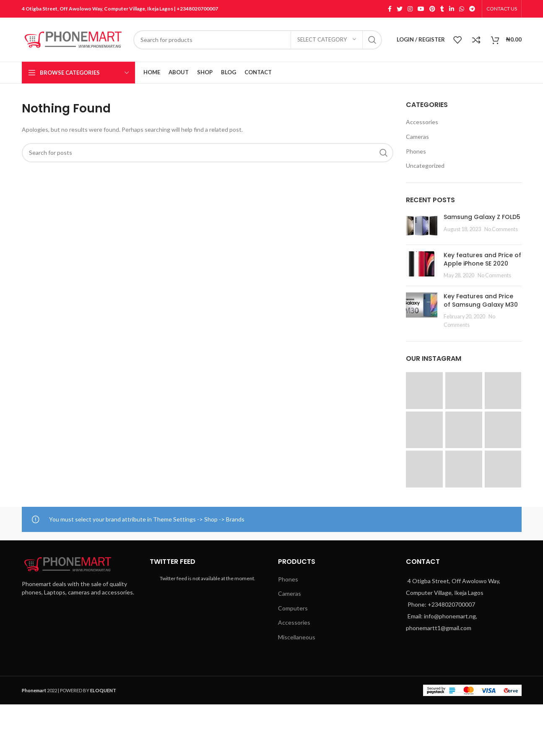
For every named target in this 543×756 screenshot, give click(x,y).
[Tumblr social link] (442, 9)
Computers (293, 608)
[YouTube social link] (421, 9)
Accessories (422, 122)
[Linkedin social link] (452, 9)
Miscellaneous (297, 637)
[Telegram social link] (472, 9)
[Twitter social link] (400, 9)
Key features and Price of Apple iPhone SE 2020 (482, 259)
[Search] (258, 40)
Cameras (417, 137)
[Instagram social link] (410, 9)
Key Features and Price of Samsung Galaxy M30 (481, 300)
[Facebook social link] (390, 9)
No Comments (501, 229)
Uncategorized (425, 166)
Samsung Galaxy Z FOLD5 (482, 217)
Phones (416, 151)
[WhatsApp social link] (462, 9)
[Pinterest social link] (432, 9)
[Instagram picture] (424, 391)
